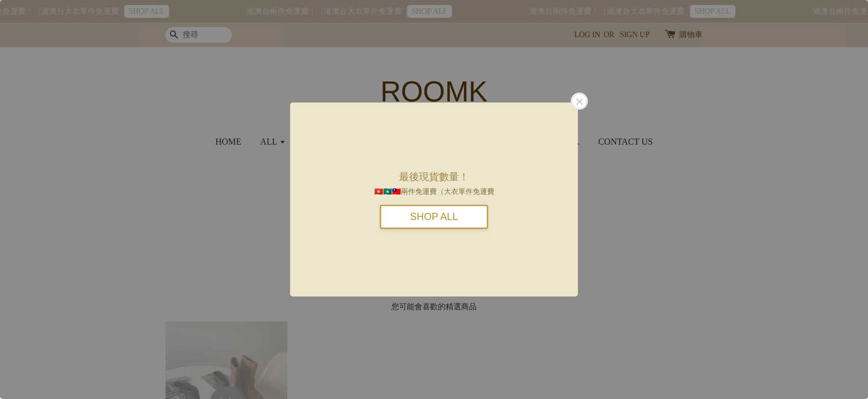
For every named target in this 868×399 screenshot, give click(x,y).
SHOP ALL (434, 216)
